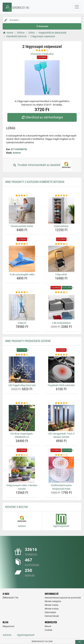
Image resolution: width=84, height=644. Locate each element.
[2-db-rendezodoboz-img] (61, 307)
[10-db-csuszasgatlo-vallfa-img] (22, 259)
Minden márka (52, 605)
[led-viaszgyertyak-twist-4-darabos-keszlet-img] (61, 418)
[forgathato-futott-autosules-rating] (61, 355)
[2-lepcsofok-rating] (61, 244)
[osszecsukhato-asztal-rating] (22, 196)
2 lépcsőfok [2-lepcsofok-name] (61, 274)
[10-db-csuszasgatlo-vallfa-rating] (22, 244)
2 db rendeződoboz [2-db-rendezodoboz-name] (61, 323)
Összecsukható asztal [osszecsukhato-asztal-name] (22, 226)
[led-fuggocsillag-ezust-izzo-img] (22, 370)
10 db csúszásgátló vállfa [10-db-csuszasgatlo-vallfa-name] (22, 274)
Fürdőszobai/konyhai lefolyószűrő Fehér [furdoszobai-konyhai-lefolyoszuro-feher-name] (61, 487)
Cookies (48, 630)
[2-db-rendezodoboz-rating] (61, 292)
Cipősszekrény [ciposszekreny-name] (61, 226)
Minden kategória (53, 601)
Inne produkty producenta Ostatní (28, 341)
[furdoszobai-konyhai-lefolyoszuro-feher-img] (61, 470)
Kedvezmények (52, 616)
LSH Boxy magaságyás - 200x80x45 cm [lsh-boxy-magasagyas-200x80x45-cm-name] (22, 435)
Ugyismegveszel (26, 635)
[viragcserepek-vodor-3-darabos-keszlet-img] (22, 470)
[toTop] (80, 642)
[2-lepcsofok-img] (61, 259)
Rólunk (48, 626)
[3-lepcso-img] (22, 307)
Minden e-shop (52, 609)
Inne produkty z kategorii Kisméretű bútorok (35, 182)
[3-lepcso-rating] (22, 292)
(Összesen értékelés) (42, 54)
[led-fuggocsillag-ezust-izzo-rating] (22, 355)
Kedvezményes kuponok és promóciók (63, 598)
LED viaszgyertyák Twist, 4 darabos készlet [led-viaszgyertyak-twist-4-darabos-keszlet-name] (61, 435)
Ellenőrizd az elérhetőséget (42, 117)
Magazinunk (8, 626)
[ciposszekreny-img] (61, 210)
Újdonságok (50, 612)
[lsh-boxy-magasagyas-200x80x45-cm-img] (22, 418)
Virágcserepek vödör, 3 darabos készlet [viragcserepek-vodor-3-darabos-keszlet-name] (22, 487)
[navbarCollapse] (77, 7)
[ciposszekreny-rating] (61, 196)
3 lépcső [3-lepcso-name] (22, 323)
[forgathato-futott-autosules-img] (61, 370)
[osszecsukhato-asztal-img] (22, 210)
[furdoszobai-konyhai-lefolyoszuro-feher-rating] (61, 455)
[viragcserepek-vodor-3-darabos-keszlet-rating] (22, 455)
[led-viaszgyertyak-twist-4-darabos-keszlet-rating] (61, 403)
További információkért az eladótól (42, 165)
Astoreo (17, 153)
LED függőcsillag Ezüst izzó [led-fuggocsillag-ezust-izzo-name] (22, 385)
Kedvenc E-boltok (17, 507)
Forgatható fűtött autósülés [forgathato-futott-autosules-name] (61, 385)
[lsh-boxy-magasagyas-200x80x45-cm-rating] (22, 403)
